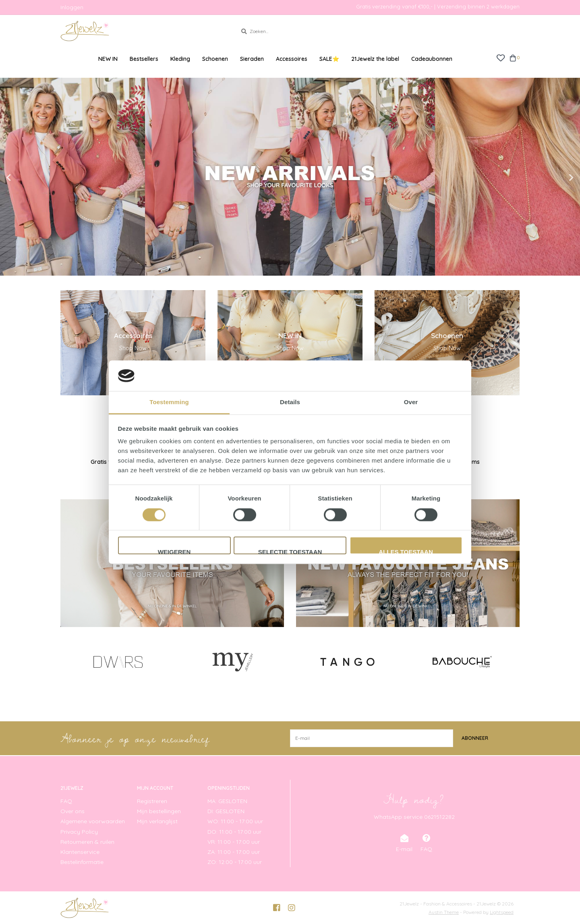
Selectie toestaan (290, 552)
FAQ (66, 801)
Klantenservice (80, 852)
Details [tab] (290, 402)
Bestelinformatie (82, 862)
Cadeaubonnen (432, 59)
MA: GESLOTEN (227, 801)
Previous (26, 178)
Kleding (180, 59)
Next (554, 178)
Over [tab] (411, 402)
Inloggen (72, 7)
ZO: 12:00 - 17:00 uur (235, 862)
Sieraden (252, 59)
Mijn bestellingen (159, 811)
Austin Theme (444, 912)
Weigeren (174, 552)
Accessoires (292, 59)
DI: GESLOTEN (226, 811)
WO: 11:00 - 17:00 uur (235, 821)
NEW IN (108, 59)
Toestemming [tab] (169, 402)
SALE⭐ (329, 59)
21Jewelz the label (375, 59)
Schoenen (215, 59)
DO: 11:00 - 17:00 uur (234, 832)
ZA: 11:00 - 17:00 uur (234, 852)
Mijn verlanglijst (157, 821)
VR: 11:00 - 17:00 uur (234, 842)
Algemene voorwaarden (93, 821)
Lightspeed (502, 912)
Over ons (72, 811)
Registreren (152, 801)
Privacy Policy (79, 832)
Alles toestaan (406, 552)
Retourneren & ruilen (87, 842)
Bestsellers (144, 59)
